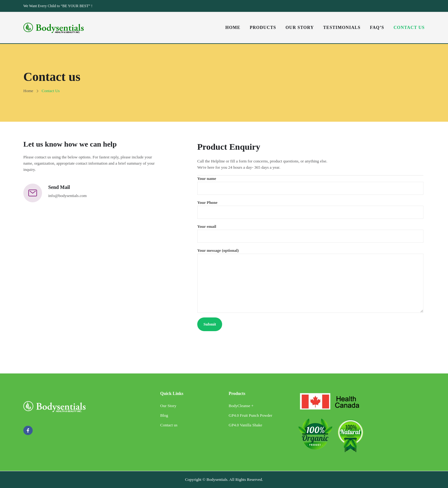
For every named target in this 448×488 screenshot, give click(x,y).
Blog (164, 415)
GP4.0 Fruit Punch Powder (250, 415)
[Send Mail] (33, 193)
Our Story (168, 406)
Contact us (169, 425)
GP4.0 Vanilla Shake (245, 425)
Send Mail (59, 187)
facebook (28, 430)
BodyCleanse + (241, 406)
